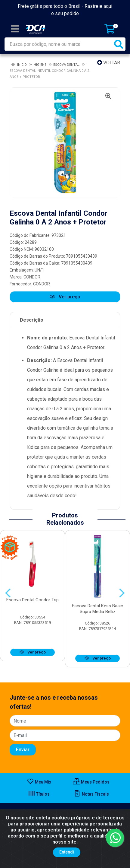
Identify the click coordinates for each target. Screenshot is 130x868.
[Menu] (15, 29)
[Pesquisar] (119, 44)
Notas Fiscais (91, 794)
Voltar (109, 63)
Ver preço (65, 297)
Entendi (67, 852)
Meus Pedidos (91, 782)
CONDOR (32, 277)
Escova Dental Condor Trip (32, 600)
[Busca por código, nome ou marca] (59, 44)
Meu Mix (39, 782)
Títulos (39, 794)
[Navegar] (8, 593)
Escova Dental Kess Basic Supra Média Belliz (97, 609)
